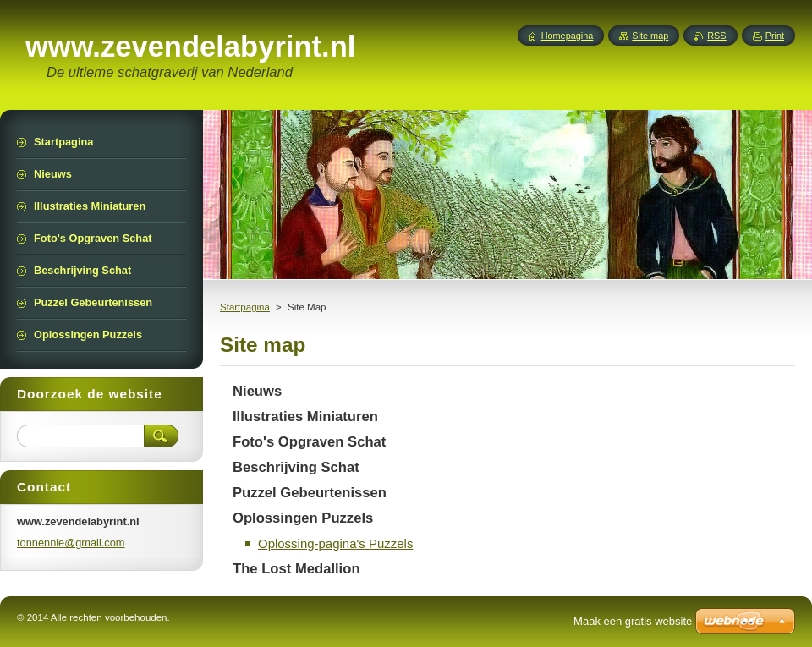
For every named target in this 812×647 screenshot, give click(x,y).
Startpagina (245, 307)
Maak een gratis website (633, 621)
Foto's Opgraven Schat (309, 442)
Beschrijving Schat (296, 467)
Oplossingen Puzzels (303, 518)
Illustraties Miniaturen (305, 417)
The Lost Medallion (296, 569)
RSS (716, 36)
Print (775, 36)
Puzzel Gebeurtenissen (310, 493)
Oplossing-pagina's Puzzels (335, 543)
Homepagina (568, 36)
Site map (650, 36)
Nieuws (257, 391)
